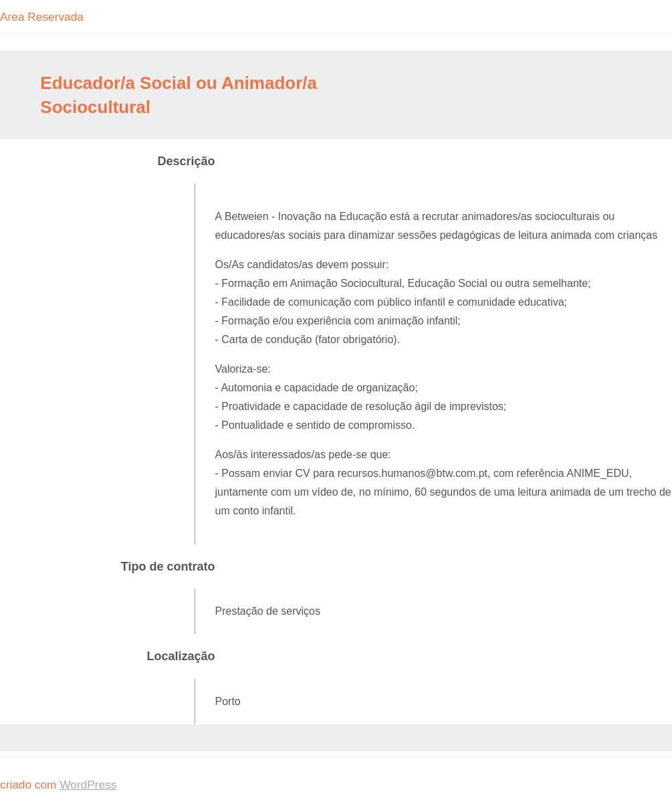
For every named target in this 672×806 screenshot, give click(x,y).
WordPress (88, 785)
